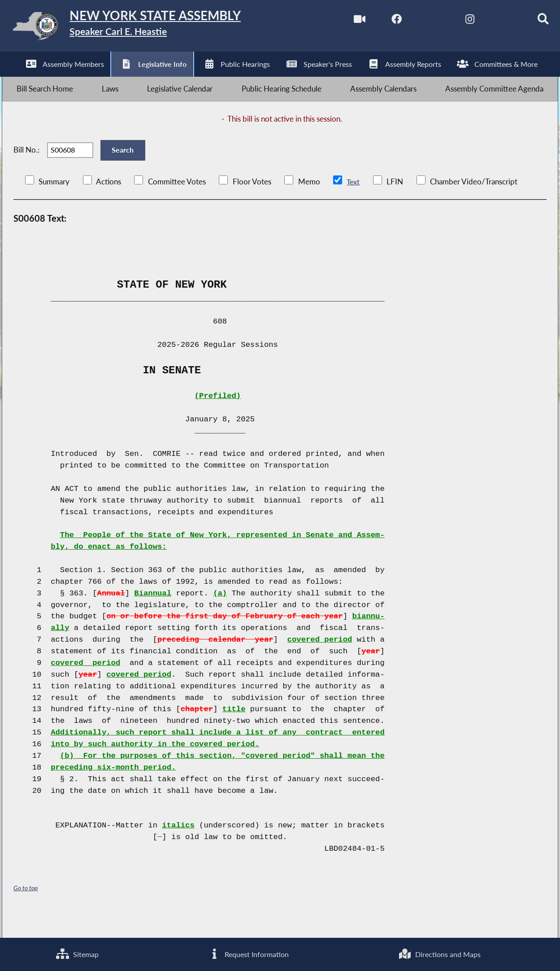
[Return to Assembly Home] (141, 28)
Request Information (248, 953)
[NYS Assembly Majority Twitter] (418, 22)
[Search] (531, 22)
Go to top (26, 907)
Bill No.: (26, 164)
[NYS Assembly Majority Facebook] (380, 22)
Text (353, 201)
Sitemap (77, 953)
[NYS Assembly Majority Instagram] (456, 22)
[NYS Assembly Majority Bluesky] (493, 22)
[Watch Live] (343, 22)
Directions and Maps (439, 953)
